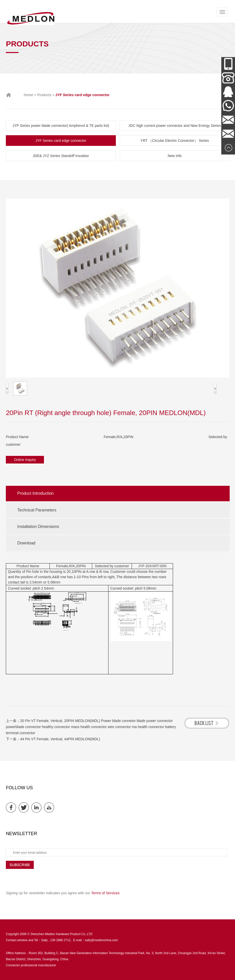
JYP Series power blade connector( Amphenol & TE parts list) (61, 126)
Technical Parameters (37, 510)
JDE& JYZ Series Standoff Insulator (61, 156)
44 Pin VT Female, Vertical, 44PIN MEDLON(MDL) (60, 739)
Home (28, 95)
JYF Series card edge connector (61, 141)
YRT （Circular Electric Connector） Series (175, 141)
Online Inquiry (25, 460)
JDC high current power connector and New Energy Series (175, 126)
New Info (175, 156)
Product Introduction (35, 493)
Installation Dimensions (38, 527)
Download (26, 543)
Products (44, 95)
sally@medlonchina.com (101, 940)
